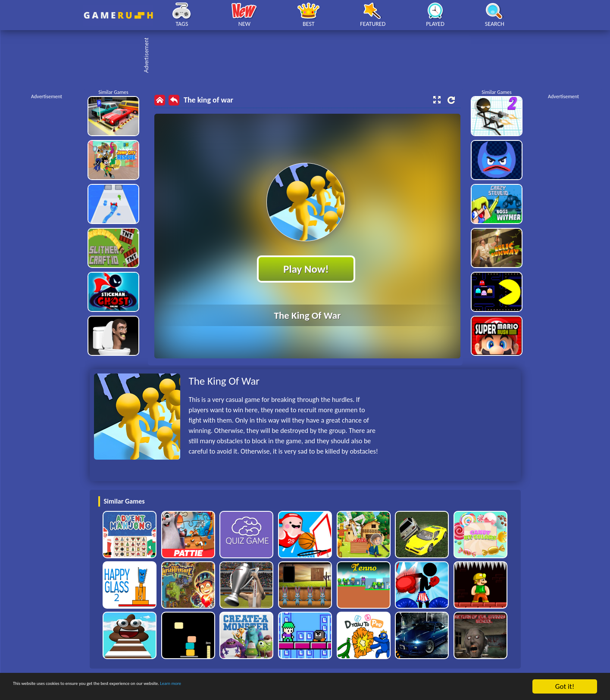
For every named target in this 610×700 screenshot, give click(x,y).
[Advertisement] (310, 56)
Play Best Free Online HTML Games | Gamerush (118, 15)
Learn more (269, 687)
